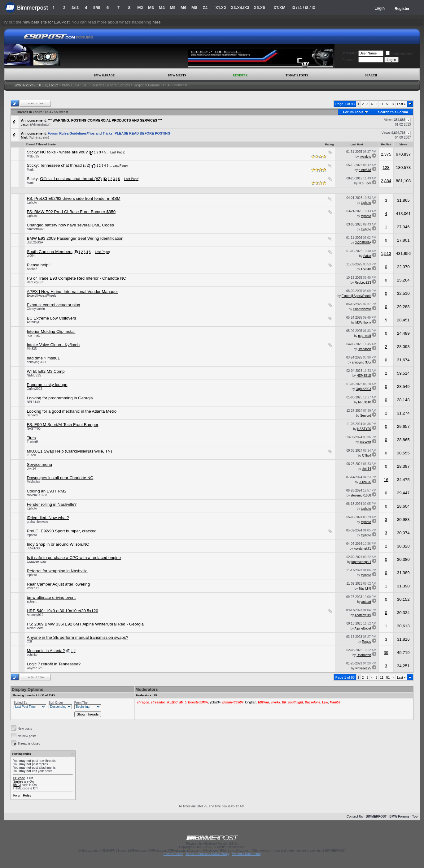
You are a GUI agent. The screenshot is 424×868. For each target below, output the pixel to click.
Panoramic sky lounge (47, 385)
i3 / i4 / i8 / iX (304, 8)
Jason (25, 125)
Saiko (367, 256)
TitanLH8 (365, 589)
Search (371, 75)
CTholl (31, 455)
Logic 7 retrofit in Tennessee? (54, 664)
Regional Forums (147, 85)
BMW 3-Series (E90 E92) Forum (36, 85)
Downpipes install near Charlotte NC (60, 478)
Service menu (39, 464)
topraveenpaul (36, 562)
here (157, 22)
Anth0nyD (33, 322)
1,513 (386, 254)
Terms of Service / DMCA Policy (207, 854)
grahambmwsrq (37, 522)
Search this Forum (393, 112)
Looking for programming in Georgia (60, 398)
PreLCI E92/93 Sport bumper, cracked (61, 531)
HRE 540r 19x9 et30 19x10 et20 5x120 (62, 611)
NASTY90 (33, 429)
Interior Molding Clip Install (51, 331)
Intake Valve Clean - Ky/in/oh (53, 345)
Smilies (18, 782)
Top (415, 816)
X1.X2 (221, 8)
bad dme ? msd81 (43, 358)
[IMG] (17, 785)
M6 (184, 8)
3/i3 (75, 8)
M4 (162, 8)
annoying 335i (36, 362)
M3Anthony (363, 322)
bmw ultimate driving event (51, 597)
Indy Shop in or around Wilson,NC (58, 544)
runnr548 (365, 170)
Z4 (205, 8)
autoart (31, 602)
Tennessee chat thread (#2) (65, 165)
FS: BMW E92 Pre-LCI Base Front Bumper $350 (71, 212)
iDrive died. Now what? (48, 518)
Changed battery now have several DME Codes (70, 225)
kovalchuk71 (362, 549)
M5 (173, 8)
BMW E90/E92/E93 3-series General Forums (96, 85)
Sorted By (20, 703)
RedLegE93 (35, 282)
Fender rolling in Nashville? (52, 504)
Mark (24, 138)
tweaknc (365, 157)
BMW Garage (104, 75)
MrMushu (33, 482)
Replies (386, 144)
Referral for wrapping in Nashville (57, 571)
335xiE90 (33, 548)
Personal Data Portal (246, 854)
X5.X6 (259, 8)
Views (403, 144)
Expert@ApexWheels (41, 296)
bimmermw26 (36, 229)
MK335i (32, 349)
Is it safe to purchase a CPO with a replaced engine (74, 558)
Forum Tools (353, 112)
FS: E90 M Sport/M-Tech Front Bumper (62, 425)
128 (386, 168)
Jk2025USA (35, 242)
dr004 (31, 256)
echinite (32, 655)
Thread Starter (47, 144)
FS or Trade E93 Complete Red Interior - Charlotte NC (76, 278)
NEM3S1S (34, 375)
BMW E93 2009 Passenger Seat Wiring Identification (75, 238)
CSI (29, 641)
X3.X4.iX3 (240, 8)
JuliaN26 (365, 482)
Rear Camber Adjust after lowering (58, 584)
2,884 (386, 181)
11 (382, 104)
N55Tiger (365, 183)
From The (81, 703)
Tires (31, 438)
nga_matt (33, 335)
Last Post (357, 144)
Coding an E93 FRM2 (46, 491)
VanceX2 (33, 588)
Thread (30, 144)
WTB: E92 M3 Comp (46, 371)
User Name (350, 53)
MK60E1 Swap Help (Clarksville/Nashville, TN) (69, 451)
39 (386, 653)
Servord (32, 415)
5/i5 (97, 8)
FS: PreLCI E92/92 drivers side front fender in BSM (73, 198)
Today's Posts (297, 75)
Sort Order (56, 703)
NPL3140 (33, 402)
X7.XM (279, 8)
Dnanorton (364, 655)
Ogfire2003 (34, 389)
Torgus (366, 642)
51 (388, 104)
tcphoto (32, 202)
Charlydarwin (36, 309)
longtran (251, 702)
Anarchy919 (35, 615)
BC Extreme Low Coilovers (51, 318)
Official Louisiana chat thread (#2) (71, 179)
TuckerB (32, 442)
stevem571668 (37, 495)
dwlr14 (31, 468)
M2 (140, 8)
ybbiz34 (215, 702)
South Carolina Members (49, 252)
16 (386, 480)
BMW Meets (177, 75)
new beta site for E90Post (46, 22)
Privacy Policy (173, 854)
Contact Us (355, 816)
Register (402, 9)
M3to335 (33, 156)
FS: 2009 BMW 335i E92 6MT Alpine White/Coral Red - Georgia (85, 624)
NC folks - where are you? (64, 152)
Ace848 (32, 269)
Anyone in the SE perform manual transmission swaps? (77, 637)
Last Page (117, 152)
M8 (194, 8)
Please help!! (39, 265)
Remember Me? (399, 54)
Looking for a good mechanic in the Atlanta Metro (72, 411)
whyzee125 (35, 668)
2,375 (386, 154)
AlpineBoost (35, 628)
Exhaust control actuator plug (53, 305)
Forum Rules (22, 795)
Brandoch (364, 349)
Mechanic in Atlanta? (46, 651)
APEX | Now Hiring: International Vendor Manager (72, 292)
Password (348, 60)
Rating (329, 144)
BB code (19, 778)
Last (401, 104)
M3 (151, 8)
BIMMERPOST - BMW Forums (388, 816)
